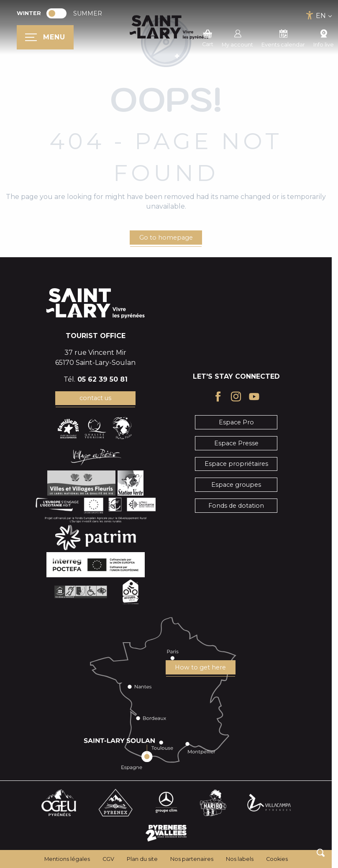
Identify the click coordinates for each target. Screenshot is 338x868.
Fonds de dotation (236, 506)
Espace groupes (236, 485)
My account (237, 37)
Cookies (277, 859)
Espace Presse (236, 443)
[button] (321, 853)
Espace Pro (236, 422)
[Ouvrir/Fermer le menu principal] (45, 37)
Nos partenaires (192, 859)
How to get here (200, 667)
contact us (95, 398)
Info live (324, 37)
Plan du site (142, 859)
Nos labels (240, 859)
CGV (108, 859)
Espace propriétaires (236, 464)
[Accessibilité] (310, 15)
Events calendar (283, 37)
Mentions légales (67, 859)
